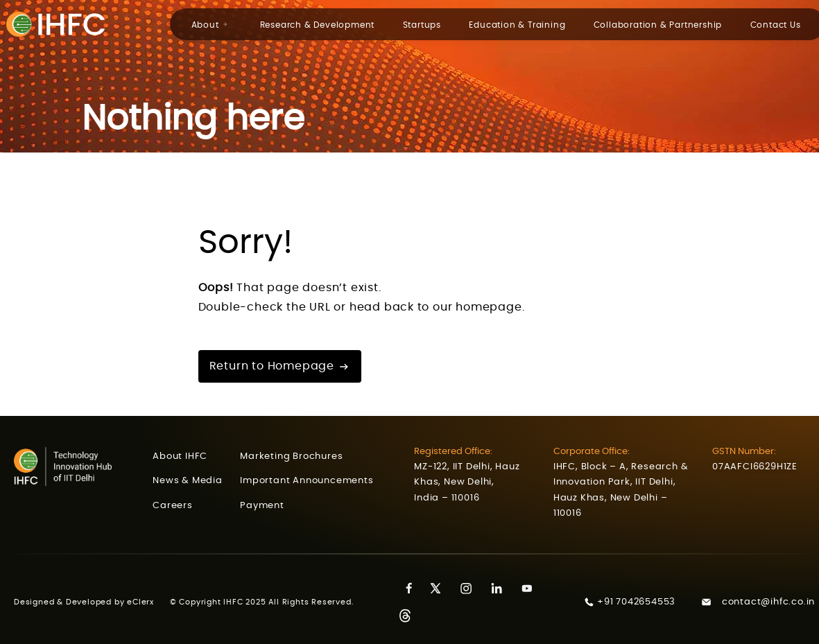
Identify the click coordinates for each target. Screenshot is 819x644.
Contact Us (776, 24)
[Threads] (410, 616)
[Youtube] (532, 589)
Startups (422, 24)
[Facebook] (410, 589)
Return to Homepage (280, 367)
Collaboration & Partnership (658, 24)
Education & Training (517, 24)
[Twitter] (440, 589)
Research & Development (318, 24)
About (210, 24)
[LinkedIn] (501, 589)
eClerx (148, 602)
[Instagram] (471, 589)
